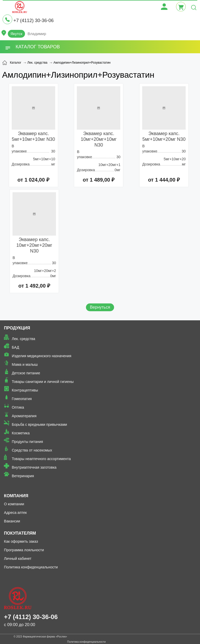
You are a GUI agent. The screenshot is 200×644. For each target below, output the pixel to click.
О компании (14, 504)
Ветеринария (23, 476)
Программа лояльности (24, 550)
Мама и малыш (25, 364)
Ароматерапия (24, 416)
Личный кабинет (18, 559)
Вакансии (12, 521)
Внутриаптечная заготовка (34, 467)
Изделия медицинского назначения (42, 356)
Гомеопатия (22, 399)
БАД (15, 347)
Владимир (37, 34)
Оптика (18, 407)
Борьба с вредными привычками (39, 424)
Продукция (17, 328)
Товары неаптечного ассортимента (41, 459)
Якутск (16, 34)
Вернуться (100, 307)
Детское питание (26, 373)
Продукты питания (27, 442)
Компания (16, 496)
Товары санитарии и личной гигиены (43, 382)
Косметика (21, 433)
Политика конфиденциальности (31, 567)
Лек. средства (23, 339)
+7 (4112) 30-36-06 (33, 21)
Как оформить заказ (21, 541)
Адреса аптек (15, 513)
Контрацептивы (25, 390)
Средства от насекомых (32, 450)
